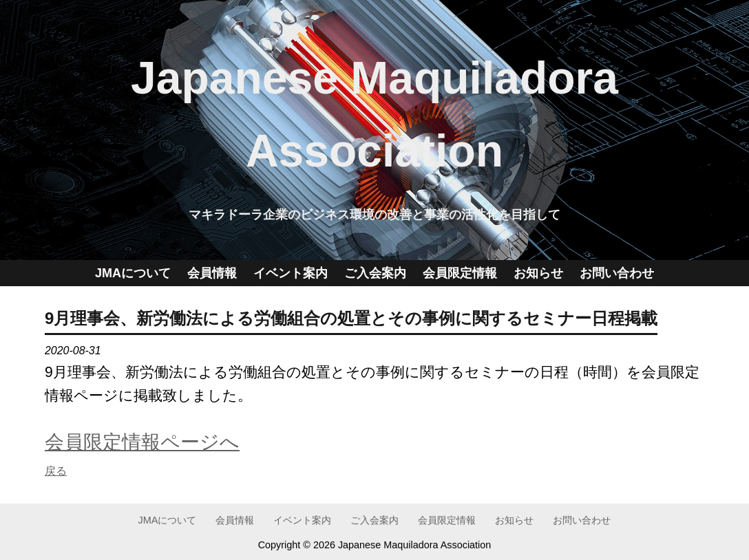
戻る (56, 471)
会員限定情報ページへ (142, 442)
